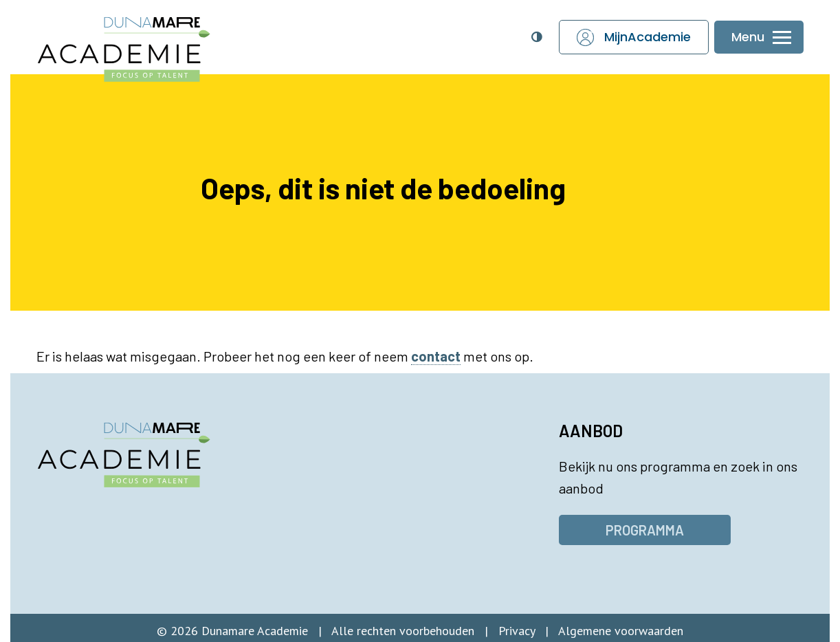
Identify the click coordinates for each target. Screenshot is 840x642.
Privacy (517, 631)
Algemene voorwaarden (621, 631)
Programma (645, 530)
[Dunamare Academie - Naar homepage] (152, 42)
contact (436, 356)
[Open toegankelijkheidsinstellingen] (536, 37)
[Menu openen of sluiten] (759, 37)
